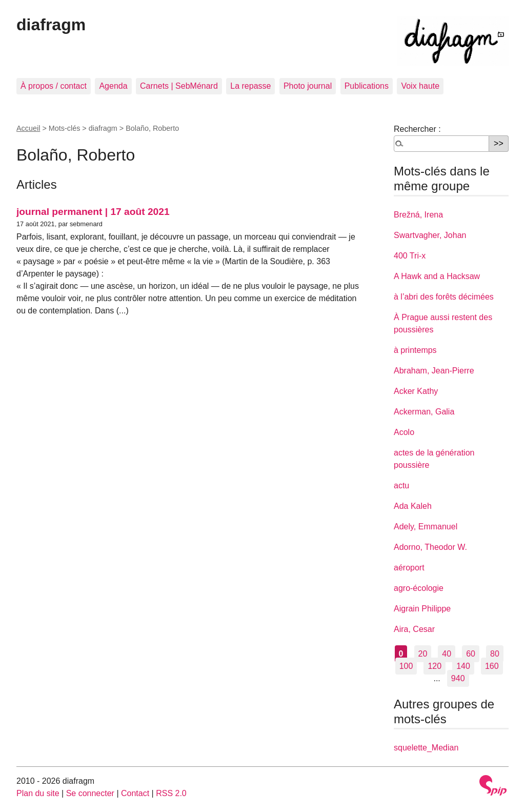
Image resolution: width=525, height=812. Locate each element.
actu (401, 486)
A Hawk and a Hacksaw (437, 276)
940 (458, 678)
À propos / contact (54, 86)
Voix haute (420, 86)
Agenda (113, 86)
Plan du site (38, 793)
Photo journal (308, 86)
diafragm (51, 25)
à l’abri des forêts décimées (444, 297)
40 (447, 654)
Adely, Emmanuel (426, 527)
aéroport (409, 568)
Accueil (28, 128)
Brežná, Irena (418, 215)
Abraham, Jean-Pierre (434, 371)
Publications (367, 86)
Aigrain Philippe (422, 609)
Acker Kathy (416, 391)
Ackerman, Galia (424, 412)
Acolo (404, 432)
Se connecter (90, 793)
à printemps (415, 350)
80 (495, 654)
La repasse (250, 86)
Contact (135, 793)
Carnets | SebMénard (179, 86)
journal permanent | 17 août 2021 (93, 212)
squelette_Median (426, 748)
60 (471, 654)
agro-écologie (419, 588)
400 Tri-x (410, 256)
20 (423, 654)
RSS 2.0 (171, 793)
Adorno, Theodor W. (430, 547)
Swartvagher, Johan (430, 235)
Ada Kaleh (413, 506)
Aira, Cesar (414, 629)
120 (435, 666)
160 (492, 666)
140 (463, 666)
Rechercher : (417, 129)
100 (406, 666)
